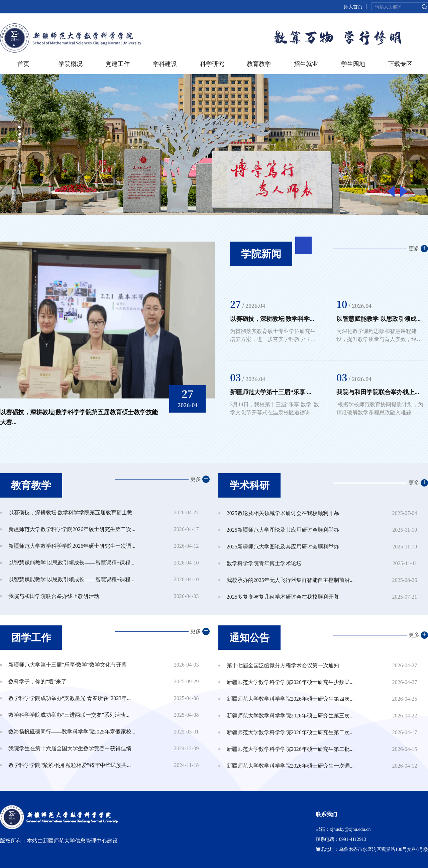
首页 (23, 64)
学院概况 (71, 64)
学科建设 (165, 64)
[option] (108, 339)
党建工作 (118, 64)
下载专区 (400, 64)
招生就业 (306, 64)
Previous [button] (391, 191)
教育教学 (259, 64)
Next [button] (404, 191)
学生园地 (353, 64)
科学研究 (212, 64)
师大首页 (353, 7)
